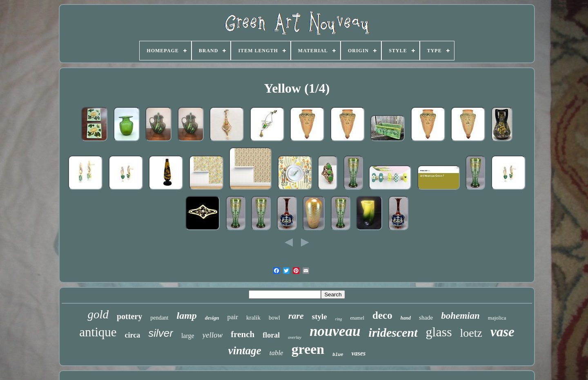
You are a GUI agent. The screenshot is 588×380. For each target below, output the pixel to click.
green (308, 349)
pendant (159, 318)
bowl (274, 318)
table (276, 353)
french (243, 334)
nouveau (335, 331)
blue (338, 355)
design (212, 318)
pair (233, 317)
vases (359, 353)
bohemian (460, 316)
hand (406, 318)
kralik (253, 318)
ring (339, 319)
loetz (471, 333)
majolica (497, 318)
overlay (295, 337)
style (320, 317)
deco (382, 315)
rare (296, 316)
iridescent (393, 332)
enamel (357, 318)
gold (98, 314)
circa (133, 335)
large (188, 336)
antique (98, 332)
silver (161, 333)
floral (271, 335)
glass (439, 332)
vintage (245, 351)
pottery (129, 316)
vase (502, 332)
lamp (187, 316)
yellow (213, 335)
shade (426, 318)
